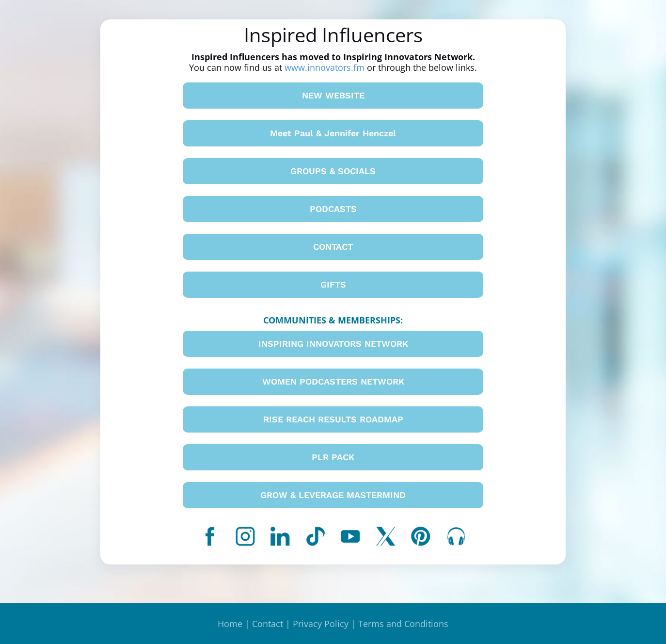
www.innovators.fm (325, 67)
